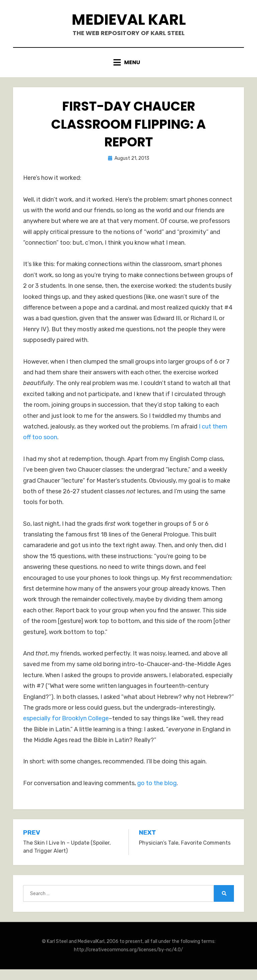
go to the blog (157, 783)
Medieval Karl (129, 20)
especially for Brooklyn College (66, 718)
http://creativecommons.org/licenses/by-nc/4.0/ (128, 950)
